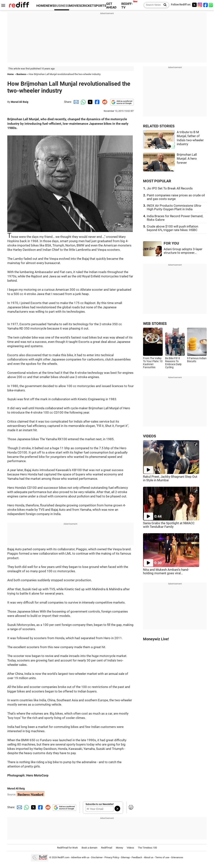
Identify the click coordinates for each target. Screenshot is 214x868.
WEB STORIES (155, 324)
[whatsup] (211, 5)
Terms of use (162, 858)
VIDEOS (150, 436)
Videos (130, 848)
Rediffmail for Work (67, 848)
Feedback (137, 858)
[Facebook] (206, 5)
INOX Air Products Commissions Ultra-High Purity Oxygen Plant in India (174, 207)
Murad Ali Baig (20, 102)
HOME (41, 6)
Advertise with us (80, 858)
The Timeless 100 (147, 848)
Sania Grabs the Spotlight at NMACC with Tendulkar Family (169, 525)
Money (119, 848)
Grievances (177, 858)
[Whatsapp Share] (83, 102)
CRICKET (87, 6)
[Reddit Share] (104, 102)
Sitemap (125, 858)
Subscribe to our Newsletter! (100, 804)
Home (10, 74)
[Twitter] (194, 5)
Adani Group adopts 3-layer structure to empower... (183, 251)
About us (149, 858)
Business (21, 74)
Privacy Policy (112, 858)
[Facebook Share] (97, 102)
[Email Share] (75, 102)
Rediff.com (63, 858)
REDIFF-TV (127, 6)
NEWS (50, 6)
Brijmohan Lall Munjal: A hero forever (187, 159)
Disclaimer (97, 858)
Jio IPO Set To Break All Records (170, 188)
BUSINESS (62, 6)
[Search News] (164, 5)
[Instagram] (200, 5)
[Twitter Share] (90, 102)
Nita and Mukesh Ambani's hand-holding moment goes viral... (166, 571)
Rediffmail (107, 848)
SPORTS (100, 6)
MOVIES (75, 6)
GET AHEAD (111, 6)
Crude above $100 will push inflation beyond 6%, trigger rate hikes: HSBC (172, 228)
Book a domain (89, 848)
